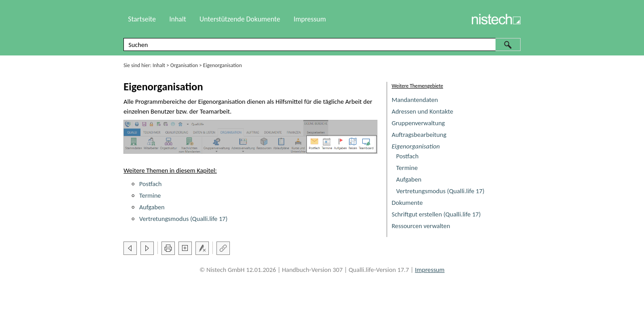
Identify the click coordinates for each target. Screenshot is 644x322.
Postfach (407, 156)
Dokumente (407, 203)
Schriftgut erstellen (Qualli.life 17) (436, 214)
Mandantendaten (415, 100)
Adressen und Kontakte (423, 111)
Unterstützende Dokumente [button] (240, 19)
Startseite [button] (142, 19)
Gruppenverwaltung (418, 123)
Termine (407, 168)
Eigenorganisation (416, 146)
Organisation (184, 65)
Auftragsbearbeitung (419, 135)
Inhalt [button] (178, 19)
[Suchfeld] (322, 44)
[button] (508, 44)
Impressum (309, 19)
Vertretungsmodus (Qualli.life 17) (440, 191)
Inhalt (159, 65)
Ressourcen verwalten (421, 226)
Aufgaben (409, 179)
